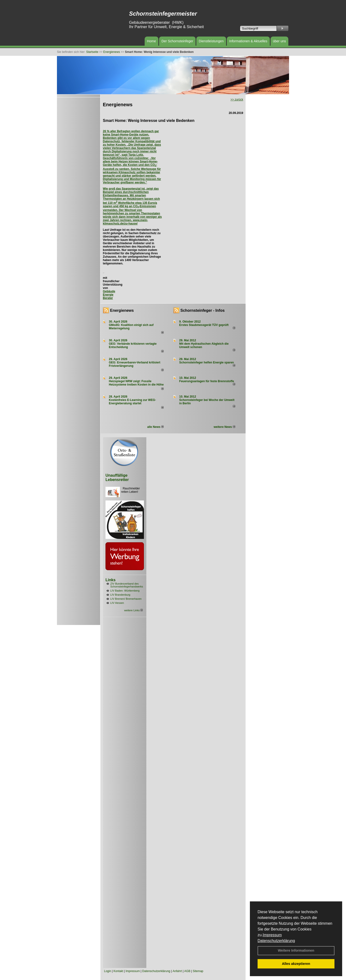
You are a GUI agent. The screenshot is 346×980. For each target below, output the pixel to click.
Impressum (272, 935)
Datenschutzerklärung (276, 941)
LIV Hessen (117, 603)
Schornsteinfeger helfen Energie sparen (207, 362)
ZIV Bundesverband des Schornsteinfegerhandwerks (127, 585)
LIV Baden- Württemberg (125, 591)
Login (108, 971)
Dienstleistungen (211, 41)
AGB (187, 971)
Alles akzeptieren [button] (296, 964)
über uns (279, 41)
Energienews (122, 310)
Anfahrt (177, 971)
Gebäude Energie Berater (109, 295)
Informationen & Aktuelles (248, 41)
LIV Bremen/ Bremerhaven (126, 599)
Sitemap (198, 971)
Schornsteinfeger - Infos (203, 310)
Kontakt (118, 971)
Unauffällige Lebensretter (117, 478)
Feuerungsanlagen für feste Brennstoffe (207, 381)
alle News (155, 427)
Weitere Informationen (296, 950)
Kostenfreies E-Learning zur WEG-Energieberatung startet (132, 402)
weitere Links (133, 610)
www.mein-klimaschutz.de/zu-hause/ (125, 222)
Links (111, 580)
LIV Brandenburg (120, 595)
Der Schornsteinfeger (177, 41)
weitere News (224, 427)
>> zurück (237, 100)
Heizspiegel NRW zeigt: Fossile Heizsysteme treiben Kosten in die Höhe (136, 383)
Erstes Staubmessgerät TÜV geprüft (204, 325)
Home (151, 41)
